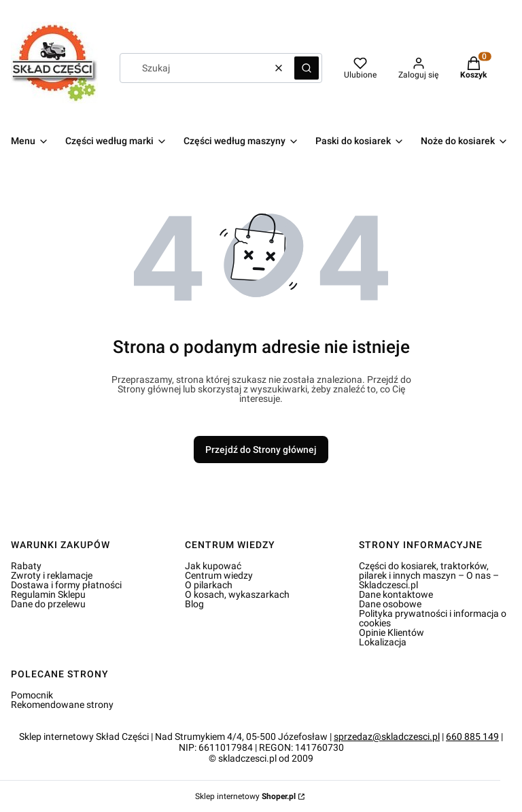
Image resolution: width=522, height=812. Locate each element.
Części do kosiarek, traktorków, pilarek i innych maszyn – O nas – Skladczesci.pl (429, 575)
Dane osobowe (390, 604)
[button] (307, 68)
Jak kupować (213, 566)
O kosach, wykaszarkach (237, 594)
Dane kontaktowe (396, 594)
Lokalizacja (383, 642)
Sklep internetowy (245, 796)
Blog (194, 604)
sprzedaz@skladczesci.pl (387, 737)
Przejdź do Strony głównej (261, 450)
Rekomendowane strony (62, 705)
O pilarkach (209, 585)
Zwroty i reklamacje (52, 575)
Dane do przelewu (48, 604)
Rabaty (26, 566)
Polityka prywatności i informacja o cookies (433, 618)
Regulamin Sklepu (48, 594)
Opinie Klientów (391, 632)
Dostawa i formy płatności (66, 585)
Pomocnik (32, 695)
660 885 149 (472, 737)
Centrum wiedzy (219, 575)
